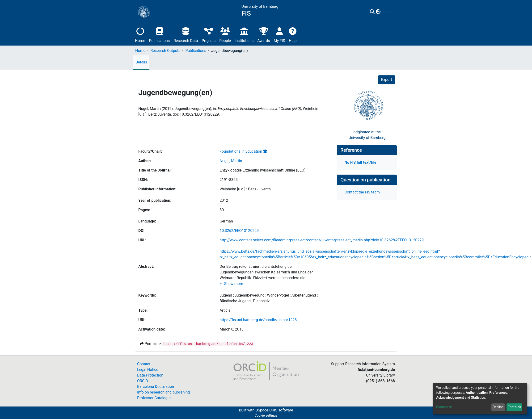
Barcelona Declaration (156, 387)
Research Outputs (165, 51)
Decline (498, 407)
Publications (159, 34)
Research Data (186, 34)
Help (293, 34)
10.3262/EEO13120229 (239, 231)
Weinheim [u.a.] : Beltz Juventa (245, 189)
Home (140, 34)
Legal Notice (148, 370)
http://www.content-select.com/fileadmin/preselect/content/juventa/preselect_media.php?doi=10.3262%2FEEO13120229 (322, 240)
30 (222, 210)
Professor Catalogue (154, 398)
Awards (264, 34)
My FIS (279, 34)
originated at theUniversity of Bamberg (367, 135)
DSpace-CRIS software (274, 410)
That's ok (514, 407)
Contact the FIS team (362, 192)
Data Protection (150, 375)
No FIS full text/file (361, 162)
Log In (387, 12)
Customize (444, 407)
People (225, 34)
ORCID (143, 381)
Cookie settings (266, 415)
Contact (144, 364)
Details (141, 62)
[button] (378, 12)
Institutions (244, 34)
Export (387, 80)
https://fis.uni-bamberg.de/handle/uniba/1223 (258, 320)
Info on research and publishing (163, 392)
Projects (209, 34)
